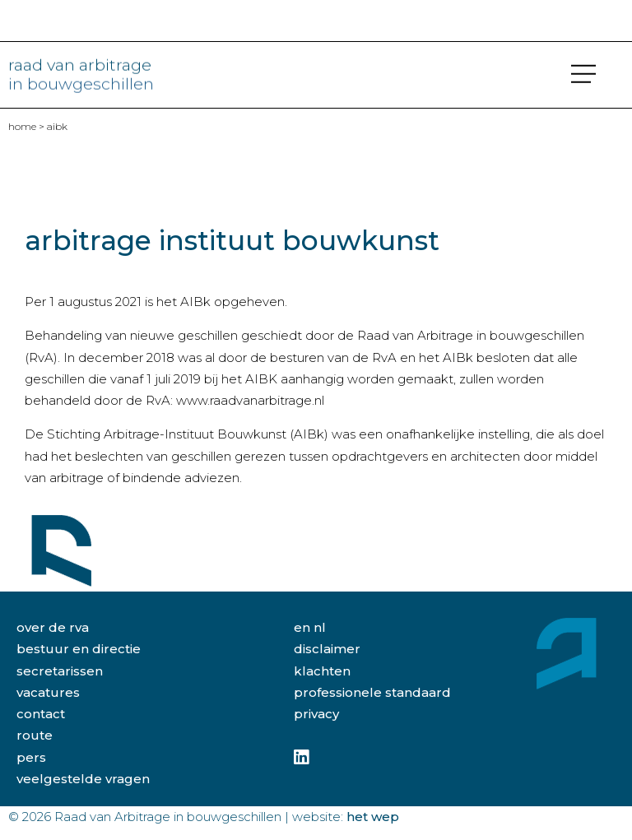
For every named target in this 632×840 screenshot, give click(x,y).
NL (320, 627)
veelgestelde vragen (83, 779)
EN (302, 627)
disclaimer (327, 649)
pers (31, 757)
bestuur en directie (79, 649)
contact (41, 714)
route (35, 735)
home (22, 126)
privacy (316, 714)
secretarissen (60, 671)
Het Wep (373, 817)
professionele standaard (372, 692)
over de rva (53, 627)
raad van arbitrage (81, 72)
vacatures (48, 692)
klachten (322, 671)
